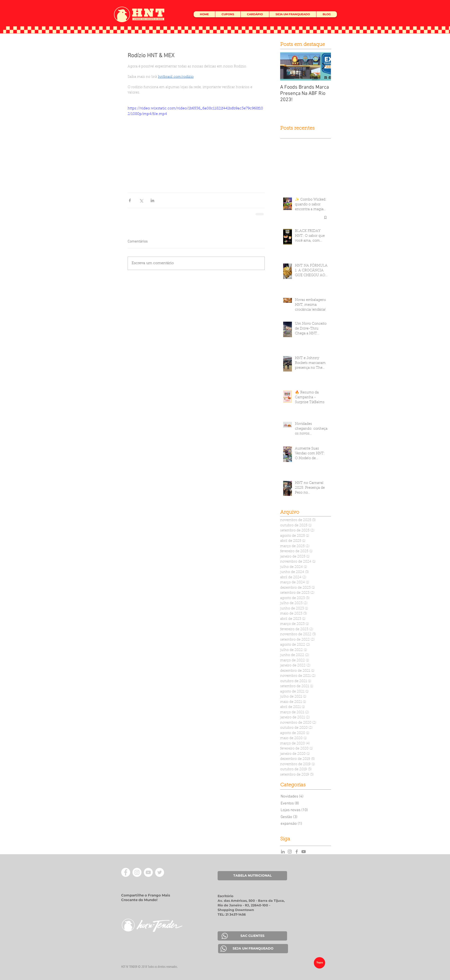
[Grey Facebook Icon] (297, 852)
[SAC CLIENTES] (252, 936)
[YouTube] (304, 852)
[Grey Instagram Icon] (290, 852)
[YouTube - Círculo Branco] (148, 872)
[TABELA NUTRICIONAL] (252, 876)
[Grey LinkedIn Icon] (283, 852)
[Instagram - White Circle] (137, 872)
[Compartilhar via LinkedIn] (152, 200)
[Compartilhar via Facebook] (130, 200)
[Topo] (319, 963)
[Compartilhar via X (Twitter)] (141, 200)
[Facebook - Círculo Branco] (126, 872)
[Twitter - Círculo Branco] (160, 872)
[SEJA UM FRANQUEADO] (253, 949)
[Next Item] (324, 66)
